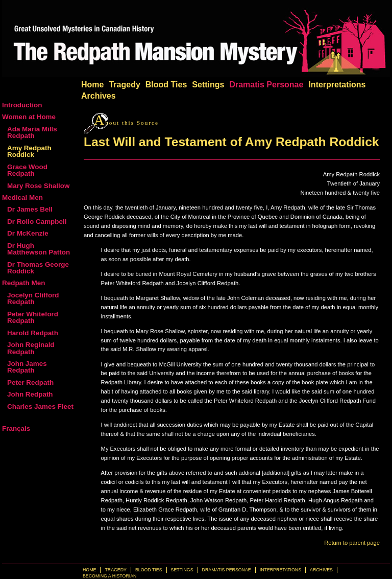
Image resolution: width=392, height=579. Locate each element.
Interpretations (337, 85)
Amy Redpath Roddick (29, 151)
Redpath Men (23, 283)
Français (16, 429)
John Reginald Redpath (31, 348)
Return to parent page (352, 543)
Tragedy (124, 85)
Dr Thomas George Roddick (38, 268)
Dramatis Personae (266, 85)
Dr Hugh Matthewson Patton (39, 249)
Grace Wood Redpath (27, 170)
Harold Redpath (33, 333)
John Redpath (30, 394)
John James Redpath (27, 367)
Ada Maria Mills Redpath (32, 132)
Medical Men (22, 198)
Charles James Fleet (40, 407)
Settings (208, 85)
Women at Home (29, 117)
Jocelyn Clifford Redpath (33, 298)
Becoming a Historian (109, 576)
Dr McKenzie (28, 233)
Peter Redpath (30, 383)
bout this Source (126, 123)
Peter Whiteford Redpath (33, 317)
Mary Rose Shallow (38, 186)
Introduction (22, 105)
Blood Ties (166, 85)
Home (92, 85)
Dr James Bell (30, 209)
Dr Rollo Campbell (37, 222)
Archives (99, 96)
